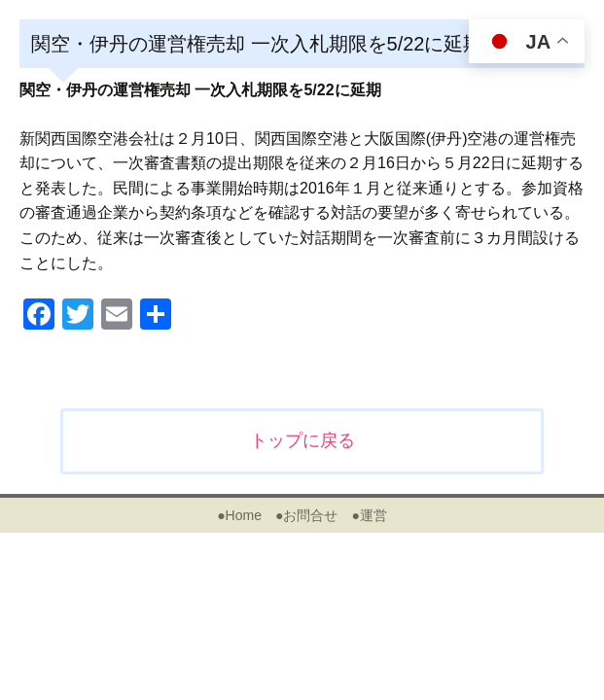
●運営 (369, 515)
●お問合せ (306, 515)
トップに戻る (302, 440)
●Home (239, 515)
